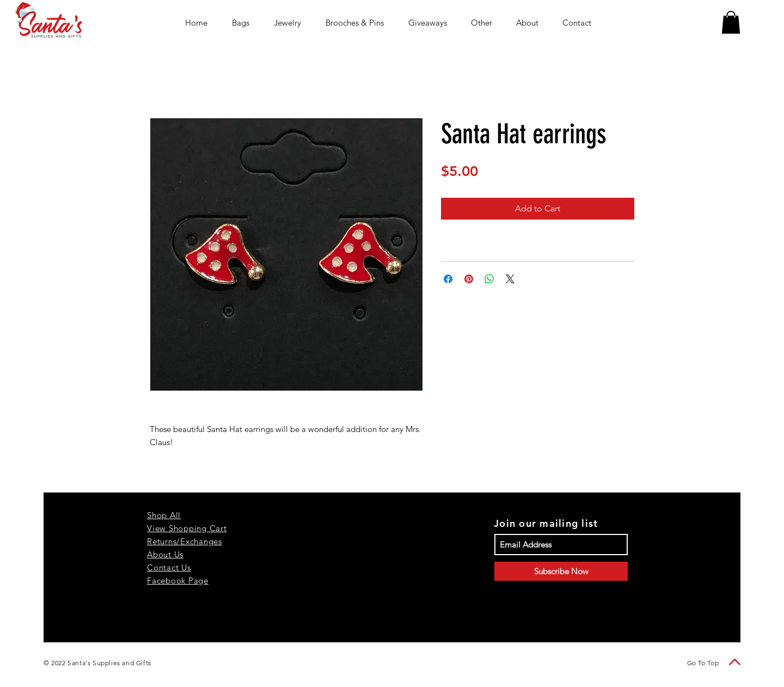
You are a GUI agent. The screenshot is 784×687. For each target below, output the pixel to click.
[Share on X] (510, 279)
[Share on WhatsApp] (489, 279)
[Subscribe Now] (561, 571)
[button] (731, 22)
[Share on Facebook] (448, 279)
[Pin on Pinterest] (469, 279)
